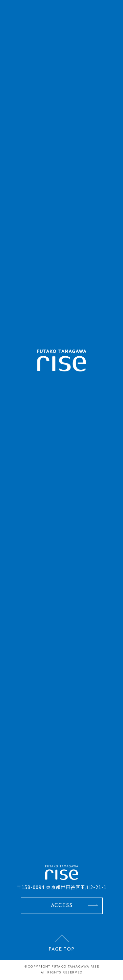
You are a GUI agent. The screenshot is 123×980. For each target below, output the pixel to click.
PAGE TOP (61, 949)
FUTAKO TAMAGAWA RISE (75, 967)
